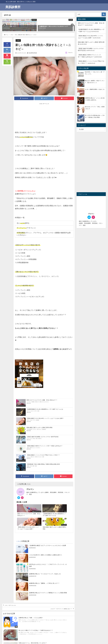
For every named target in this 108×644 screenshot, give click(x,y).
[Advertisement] (30, 117)
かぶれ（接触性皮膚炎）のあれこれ (95, 89)
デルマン (71, 53)
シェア (7, 44)
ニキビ (19, 40)
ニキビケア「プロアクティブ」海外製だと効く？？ (54, 573)
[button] (5, 25)
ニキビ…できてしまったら (15, 568)
